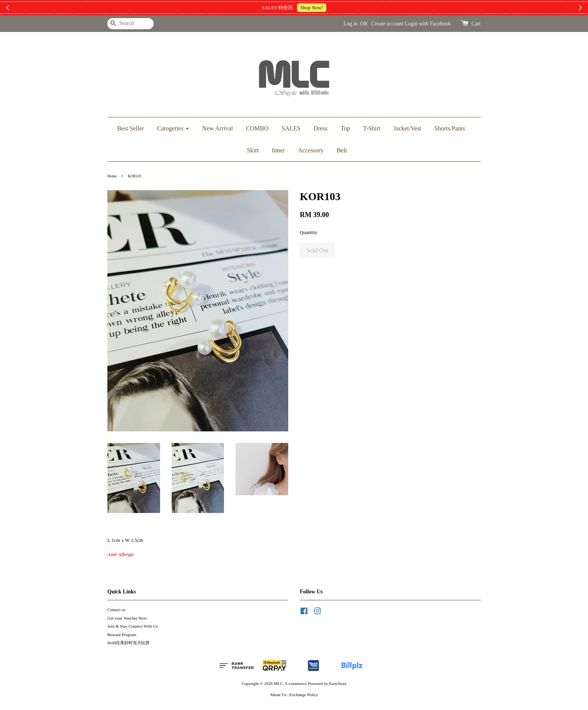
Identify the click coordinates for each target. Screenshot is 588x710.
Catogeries (173, 128)
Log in (351, 24)
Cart (476, 24)
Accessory (311, 150)
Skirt (253, 150)
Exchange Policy (304, 695)
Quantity (309, 232)
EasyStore (338, 683)
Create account (388, 24)
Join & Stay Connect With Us (133, 626)
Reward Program (122, 635)
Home (112, 176)
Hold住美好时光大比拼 (129, 643)
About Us (278, 695)
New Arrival (218, 128)
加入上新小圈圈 (340, 8)
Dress (321, 128)
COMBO (257, 128)
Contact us (116, 610)
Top (345, 128)
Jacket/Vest (408, 128)
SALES (291, 128)
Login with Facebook (428, 24)
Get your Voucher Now (127, 618)
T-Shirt (372, 128)
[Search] (130, 24)
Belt (342, 150)
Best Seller (130, 128)
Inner (279, 150)
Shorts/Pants (450, 128)
